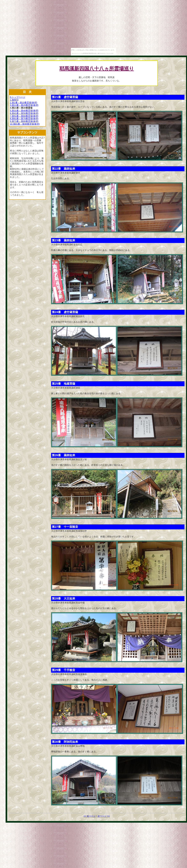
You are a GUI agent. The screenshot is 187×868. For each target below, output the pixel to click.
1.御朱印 (14, 100)
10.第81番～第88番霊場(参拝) (25, 124)
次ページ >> (104, 816)
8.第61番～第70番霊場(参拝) (24, 119)
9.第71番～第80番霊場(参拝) (24, 121)
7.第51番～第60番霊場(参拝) (24, 116)
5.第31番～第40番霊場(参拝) (24, 111)
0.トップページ (18, 97)
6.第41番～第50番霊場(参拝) (24, 113)
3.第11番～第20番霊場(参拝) (24, 105)
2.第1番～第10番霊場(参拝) (23, 103)
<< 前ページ (90, 816)
